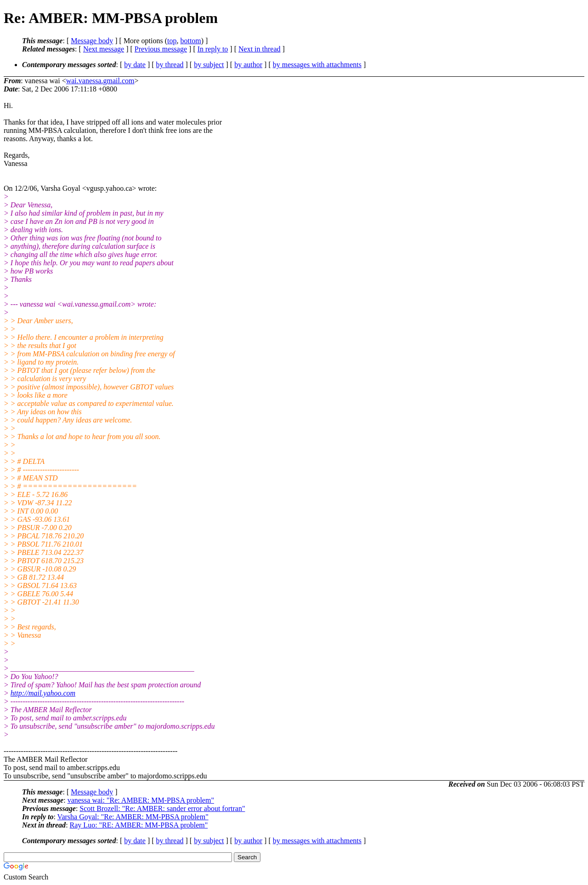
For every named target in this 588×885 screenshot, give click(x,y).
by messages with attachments (317, 65)
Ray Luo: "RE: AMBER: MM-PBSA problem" (139, 825)
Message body (92, 41)
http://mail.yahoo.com (43, 693)
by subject (209, 65)
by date (135, 65)
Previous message (161, 49)
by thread (170, 65)
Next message (104, 49)
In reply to (213, 49)
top (172, 41)
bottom (190, 41)
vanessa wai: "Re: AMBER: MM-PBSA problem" (141, 800)
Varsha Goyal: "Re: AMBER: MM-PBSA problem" (133, 817)
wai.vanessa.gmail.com (100, 81)
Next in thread (260, 49)
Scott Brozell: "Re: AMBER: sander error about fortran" (162, 808)
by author (248, 65)
